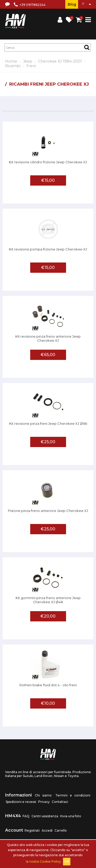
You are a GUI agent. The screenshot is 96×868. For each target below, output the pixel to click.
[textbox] (48, 47)
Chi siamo (43, 795)
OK (67, 861)
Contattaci (60, 802)
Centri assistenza (45, 816)
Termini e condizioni (73, 795)
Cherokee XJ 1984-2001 (60, 61)
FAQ (26, 816)
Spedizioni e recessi (21, 802)
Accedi (47, 830)
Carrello (61, 830)
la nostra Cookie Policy (43, 861)
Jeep (28, 61)
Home (11, 61)
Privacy (44, 802)
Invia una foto (71, 816)
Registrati (32, 830)
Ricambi (13, 66)
